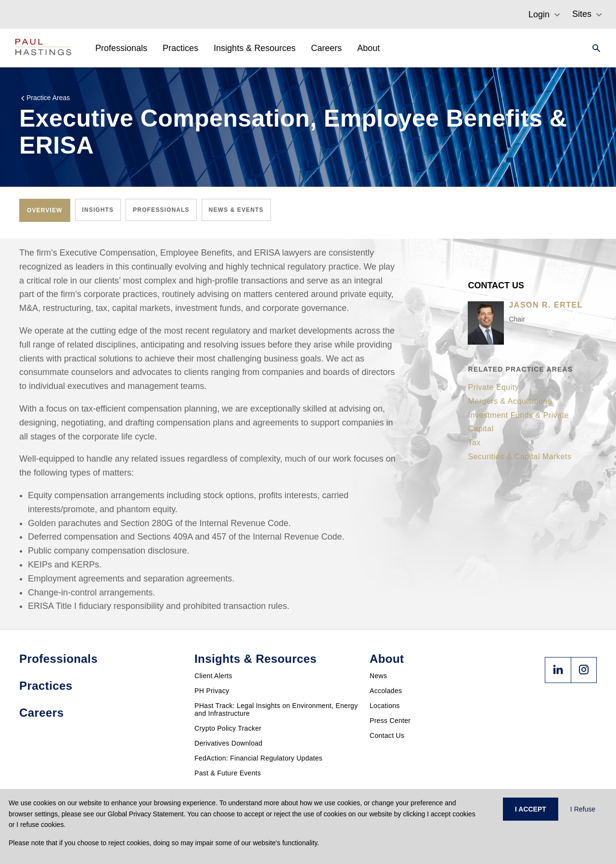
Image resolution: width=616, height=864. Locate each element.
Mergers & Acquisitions (510, 401)
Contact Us (387, 735)
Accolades (386, 691)
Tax (474, 443)
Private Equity (493, 387)
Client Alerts (213, 676)
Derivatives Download (228, 743)
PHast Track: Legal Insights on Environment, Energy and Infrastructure (276, 709)
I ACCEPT (531, 809)
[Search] (593, 48)
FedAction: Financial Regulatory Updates (258, 758)
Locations (385, 706)
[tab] (45, 210)
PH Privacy (212, 691)
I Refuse (583, 809)
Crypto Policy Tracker (228, 728)
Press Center (390, 721)
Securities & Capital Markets (520, 457)
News (378, 676)
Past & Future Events (228, 773)
